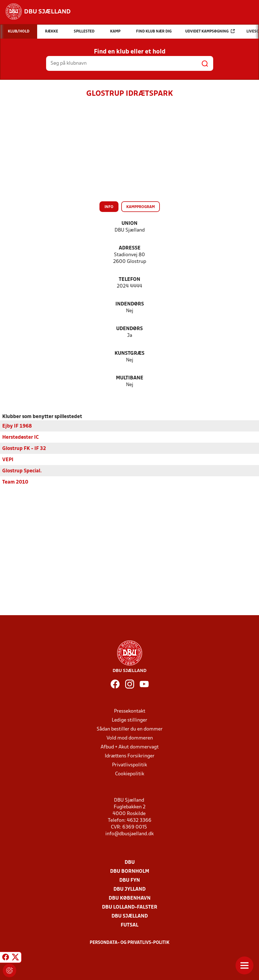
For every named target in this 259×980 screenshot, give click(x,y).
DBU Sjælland (130, 916)
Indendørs (130, 304)
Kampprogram (141, 207)
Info (109, 207)
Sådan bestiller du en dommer (130, 729)
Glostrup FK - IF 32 (24, 449)
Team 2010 (15, 482)
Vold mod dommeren (130, 738)
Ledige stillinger (129, 720)
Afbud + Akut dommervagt (130, 747)
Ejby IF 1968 (17, 426)
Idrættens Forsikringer (130, 756)
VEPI (8, 460)
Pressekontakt (130, 711)
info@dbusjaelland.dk (129, 834)
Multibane (130, 378)
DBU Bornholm (130, 872)
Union (129, 224)
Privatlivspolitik (129, 765)
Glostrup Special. (22, 471)
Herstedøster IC (21, 438)
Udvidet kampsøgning (210, 31)
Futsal (129, 925)
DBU (130, 863)
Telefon (129, 280)
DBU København (130, 898)
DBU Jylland (129, 889)
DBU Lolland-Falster (130, 907)
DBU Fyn (130, 880)
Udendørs (129, 329)
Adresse (130, 248)
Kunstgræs (129, 354)
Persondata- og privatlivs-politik (130, 943)
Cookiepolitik (130, 774)
